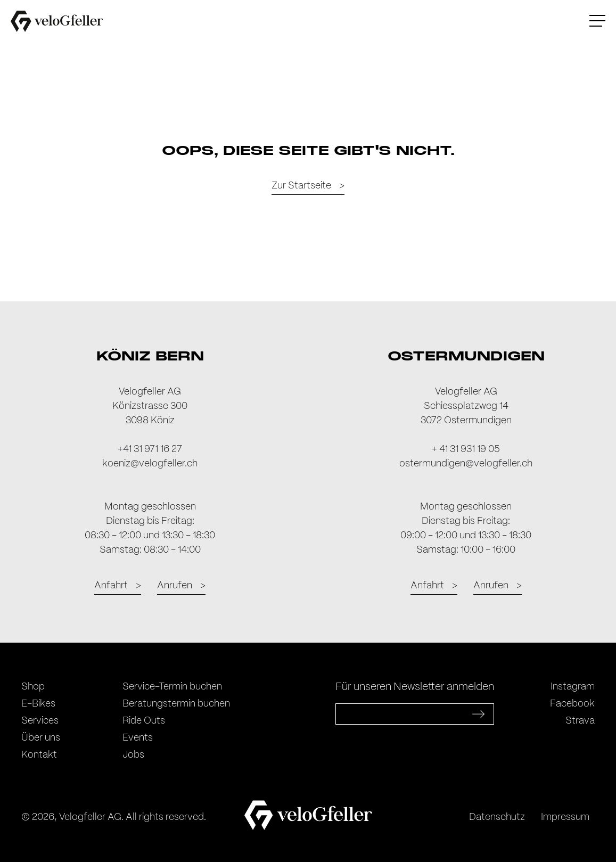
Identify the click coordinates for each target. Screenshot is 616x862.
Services (40, 721)
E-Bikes (38, 704)
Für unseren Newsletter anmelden (415, 687)
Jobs (133, 755)
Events (138, 738)
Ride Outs (144, 721)
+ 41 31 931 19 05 (466, 449)
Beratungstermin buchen (176, 704)
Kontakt (39, 755)
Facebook (572, 704)
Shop (33, 687)
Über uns (41, 738)
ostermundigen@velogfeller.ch (466, 464)
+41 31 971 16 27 (150, 449)
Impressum (565, 817)
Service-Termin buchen (172, 687)
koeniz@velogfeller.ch (150, 464)
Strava (580, 721)
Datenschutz (497, 817)
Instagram (573, 687)
